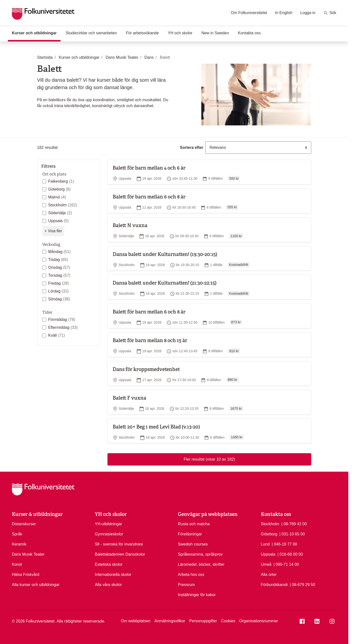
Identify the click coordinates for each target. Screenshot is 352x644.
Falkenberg (61, 181)
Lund (265, 544)
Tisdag (58, 260)
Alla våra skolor (108, 585)
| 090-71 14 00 (286, 564)
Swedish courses (193, 544)
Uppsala (58, 221)
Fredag (59, 283)
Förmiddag (62, 320)
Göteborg (59, 189)
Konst (17, 564)
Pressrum (186, 585)
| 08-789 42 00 (294, 524)
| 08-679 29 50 (302, 584)
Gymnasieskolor (109, 534)
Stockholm (63, 205)
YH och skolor (180, 33)
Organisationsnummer (259, 621)
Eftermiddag (63, 327)
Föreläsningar (190, 534)
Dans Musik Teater (28, 554)
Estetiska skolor (109, 564)
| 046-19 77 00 (284, 544)
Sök (330, 13)
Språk (17, 534)
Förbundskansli (274, 585)
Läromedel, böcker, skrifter (201, 564)
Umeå (266, 564)
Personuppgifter (203, 621)
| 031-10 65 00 (292, 534)
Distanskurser (24, 524)
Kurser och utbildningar (36, 33)
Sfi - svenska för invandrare (119, 544)
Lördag (58, 291)
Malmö (57, 197)
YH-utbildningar (108, 524)
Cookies (228, 621)
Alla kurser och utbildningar (36, 585)
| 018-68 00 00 (290, 554)
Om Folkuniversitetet (249, 13)
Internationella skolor (113, 575)
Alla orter (269, 575)
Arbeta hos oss (191, 575)
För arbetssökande (142, 33)
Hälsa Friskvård (26, 575)
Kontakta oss (249, 33)
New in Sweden (215, 33)
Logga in (308, 13)
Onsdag (59, 267)
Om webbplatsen (136, 621)
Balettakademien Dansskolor (120, 554)
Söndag (59, 299)
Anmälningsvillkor (170, 621)
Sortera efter (192, 147)
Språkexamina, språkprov (200, 554)
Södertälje (60, 213)
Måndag (59, 252)
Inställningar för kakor (197, 595)
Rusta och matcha (194, 524)
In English (284, 13)
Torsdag (59, 275)
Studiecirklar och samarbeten (91, 33)
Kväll (57, 335)
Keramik (19, 544)
